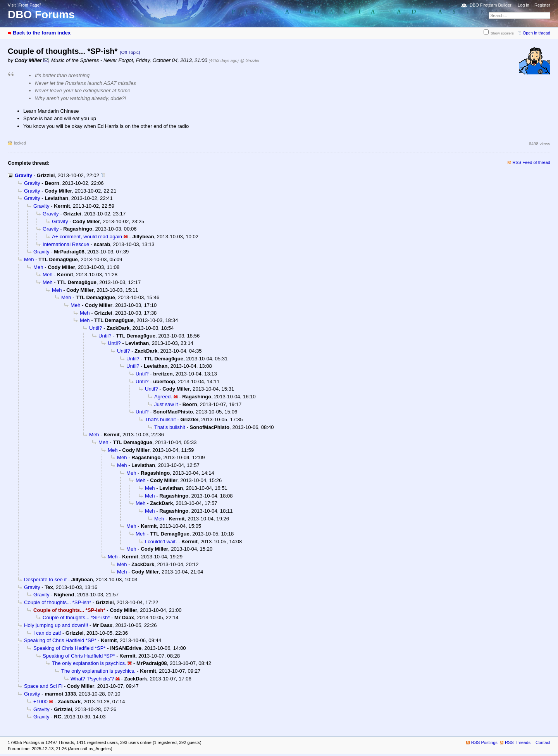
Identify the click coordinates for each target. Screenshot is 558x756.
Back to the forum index (42, 33)
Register (542, 5)
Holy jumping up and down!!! (56, 625)
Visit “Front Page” (24, 5)
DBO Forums (41, 15)
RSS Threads (518, 742)
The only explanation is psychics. (89, 663)
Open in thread (536, 33)
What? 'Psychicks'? (92, 679)
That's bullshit (160, 419)
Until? (96, 328)
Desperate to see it (45, 579)
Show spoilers (502, 33)
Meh (29, 259)
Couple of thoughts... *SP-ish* (58, 602)
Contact (543, 742)
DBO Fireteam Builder (491, 5)
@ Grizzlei (250, 60)
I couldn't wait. (161, 542)
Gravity (23, 175)
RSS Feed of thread (532, 162)
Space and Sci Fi (43, 686)
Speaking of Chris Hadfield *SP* (60, 640)
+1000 (40, 702)
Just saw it (166, 404)
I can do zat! (47, 633)
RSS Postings (484, 742)
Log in (524, 5)
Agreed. (163, 397)
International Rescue (66, 244)
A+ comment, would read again (87, 237)
